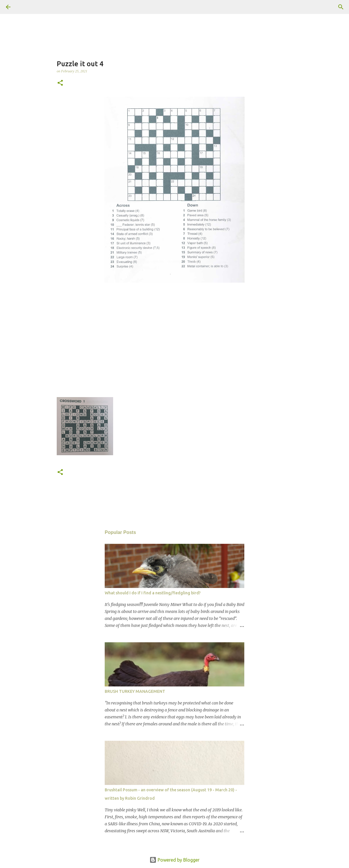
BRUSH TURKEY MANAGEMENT (135, 691)
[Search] (24, 7)
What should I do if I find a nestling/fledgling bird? (153, 593)
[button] (60, 83)
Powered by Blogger (174, 860)
